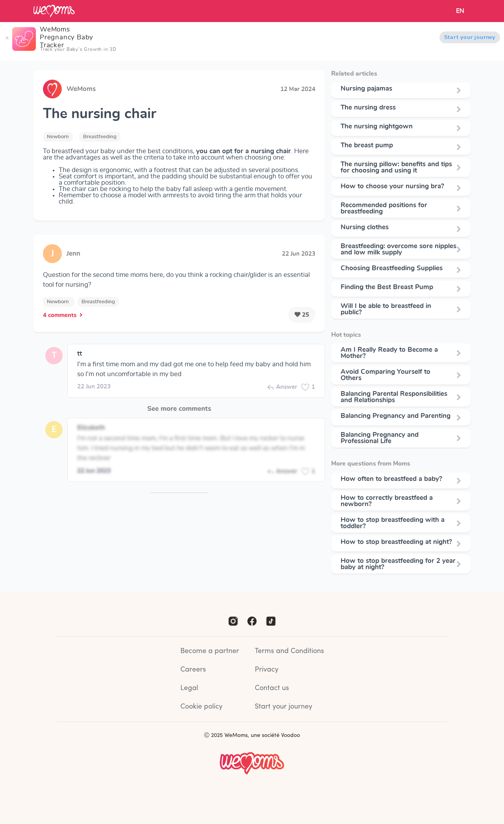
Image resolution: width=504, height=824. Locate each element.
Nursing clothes (365, 227)
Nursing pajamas (366, 89)
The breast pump (367, 145)
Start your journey (470, 37)
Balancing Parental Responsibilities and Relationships (394, 397)
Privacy (267, 670)
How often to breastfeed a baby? (391, 479)
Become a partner (210, 651)
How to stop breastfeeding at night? (396, 542)
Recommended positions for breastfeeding (384, 208)
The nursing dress (368, 108)
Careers (193, 670)
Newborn (58, 137)
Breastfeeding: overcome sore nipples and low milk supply (398, 249)
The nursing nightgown (377, 126)
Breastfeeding (100, 137)
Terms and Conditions (289, 651)
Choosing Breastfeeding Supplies (392, 268)
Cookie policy (201, 707)
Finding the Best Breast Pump (387, 287)
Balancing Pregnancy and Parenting (396, 416)
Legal (189, 688)
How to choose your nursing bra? (392, 186)
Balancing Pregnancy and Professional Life (380, 438)
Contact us (272, 688)
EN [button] (460, 11)
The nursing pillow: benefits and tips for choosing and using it (396, 167)
